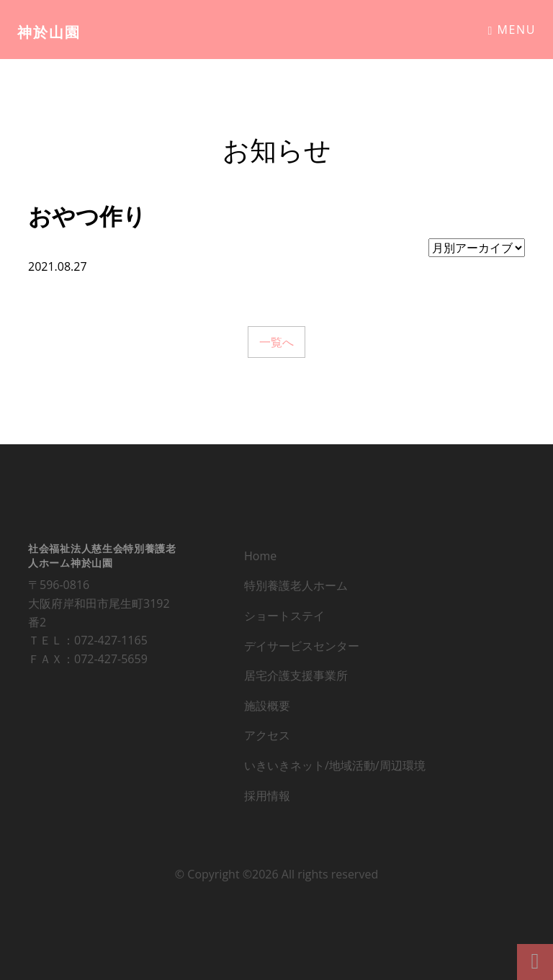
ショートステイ (284, 619)
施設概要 (267, 709)
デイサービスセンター (302, 649)
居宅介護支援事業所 (296, 678)
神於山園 (49, 32)
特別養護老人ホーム (296, 588)
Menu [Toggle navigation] (512, 30)
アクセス (267, 738)
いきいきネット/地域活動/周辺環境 (335, 768)
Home (260, 559)
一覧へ (276, 342)
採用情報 (267, 799)
